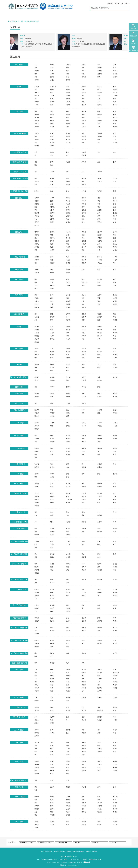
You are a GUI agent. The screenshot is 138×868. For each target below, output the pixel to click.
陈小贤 (37, 410)
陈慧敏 (84, 314)
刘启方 (52, 653)
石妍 (36, 143)
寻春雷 (100, 238)
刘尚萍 (68, 676)
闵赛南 (100, 467)
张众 (115, 752)
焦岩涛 (84, 295)
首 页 (14, 16)
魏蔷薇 (52, 682)
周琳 (52, 592)
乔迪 (52, 304)
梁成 (67, 152)
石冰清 (115, 413)
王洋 (115, 136)
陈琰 (67, 605)
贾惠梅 (68, 608)
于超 (99, 653)
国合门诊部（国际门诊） (19, 780)
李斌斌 (68, 387)
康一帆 (115, 143)
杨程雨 (100, 812)
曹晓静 (52, 439)
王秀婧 (68, 403)
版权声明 (75, 851)
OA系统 (117, 4)
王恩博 (115, 178)
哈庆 (36, 352)
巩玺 (52, 191)
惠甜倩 (37, 127)
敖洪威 (84, 761)
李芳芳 (37, 685)
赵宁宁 (100, 761)
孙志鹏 (52, 380)
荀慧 (36, 544)
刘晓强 (52, 207)
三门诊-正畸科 (19, 698)
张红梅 (115, 410)
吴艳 (83, 512)
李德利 (52, 564)
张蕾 (99, 797)
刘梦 (115, 191)
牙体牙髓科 (19, 65)
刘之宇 (84, 592)
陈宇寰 (37, 467)
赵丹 (52, 673)
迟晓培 (52, 336)
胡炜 (52, 235)
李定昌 (100, 809)
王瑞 (67, 515)
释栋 (52, 93)
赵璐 (99, 787)
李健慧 (52, 279)
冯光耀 (37, 423)
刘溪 (67, 416)
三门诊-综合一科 (19, 707)
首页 (22, 21)
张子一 (52, 583)
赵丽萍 (37, 355)
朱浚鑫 (52, 544)
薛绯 (67, 336)
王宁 (36, 812)
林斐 (36, 74)
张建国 (52, 133)
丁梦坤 (115, 358)
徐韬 (52, 257)
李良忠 (115, 605)
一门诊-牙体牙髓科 (19, 493)
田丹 (99, 77)
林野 (36, 279)
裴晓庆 (115, 822)
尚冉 (115, 336)
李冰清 (115, 304)
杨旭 (99, 207)
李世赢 (84, 570)
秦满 (36, 112)
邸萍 (77, 36)
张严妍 (100, 191)
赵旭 (36, 219)
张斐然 (115, 771)
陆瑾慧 (84, 580)
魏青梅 (115, 685)
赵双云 (37, 118)
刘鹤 (67, 112)
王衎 (36, 611)
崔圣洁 (68, 307)
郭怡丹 (68, 124)
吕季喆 (37, 573)
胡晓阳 (37, 327)
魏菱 (67, 685)
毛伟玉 (100, 397)
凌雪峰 (115, 77)
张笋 (99, 112)
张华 (83, 474)
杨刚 (83, 99)
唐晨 (83, 413)
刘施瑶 (100, 688)
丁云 (36, 670)
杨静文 (115, 213)
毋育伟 (52, 640)
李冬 (115, 679)
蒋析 (115, 279)
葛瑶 (67, 532)
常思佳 (52, 499)
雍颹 (67, 298)
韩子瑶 (115, 105)
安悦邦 (52, 96)
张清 (52, 743)
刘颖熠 (37, 71)
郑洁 (99, 822)
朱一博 (84, 743)
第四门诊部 (19, 743)
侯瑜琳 (37, 691)
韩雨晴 (100, 487)
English (127, 4)
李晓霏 (37, 505)
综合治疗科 (19, 295)
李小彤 (68, 238)
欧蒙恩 (115, 682)
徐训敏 (84, 352)
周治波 (84, 162)
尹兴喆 (84, 336)
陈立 (36, 207)
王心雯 (115, 426)
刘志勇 (68, 493)
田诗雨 (37, 634)
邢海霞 (68, 301)
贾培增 (100, 241)
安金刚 (52, 172)
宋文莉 (100, 673)
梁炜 (115, 241)
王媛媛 (68, 115)
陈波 (36, 282)
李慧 (83, 532)
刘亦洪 (68, 295)
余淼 (115, 222)
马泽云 (84, 330)
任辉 (99, 682)
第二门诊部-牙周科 (19, 529)
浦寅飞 (100, 355)
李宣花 (52, 815)
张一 (67, 317)
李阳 (115, 152)
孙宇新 (115, 809)
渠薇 (83, 502)
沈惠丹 (52, 442)
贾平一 (115, 749)
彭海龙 (84, 127)
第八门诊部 (19, 822)
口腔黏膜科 (19, 270)
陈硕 (52, 155)
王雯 (83, 755)
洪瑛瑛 (68, 454)
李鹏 (115, 102)
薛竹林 (84, 155)
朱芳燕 (84, 812)
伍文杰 (68, 143)
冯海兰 (37, 198)
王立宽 (100, 364)
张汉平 (68, 327)
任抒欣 (68, 282)
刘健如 (37, 102)
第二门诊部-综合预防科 (19, 628)
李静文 (68, 320)
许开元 (84, 595)
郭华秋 (52, 355)
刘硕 (99, 143)
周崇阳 (37, 330)
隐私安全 (88, 851)
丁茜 (67, 219)
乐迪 (83, 304)
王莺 (52, 282)
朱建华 (100, 181)
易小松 (52, 285)
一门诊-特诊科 (19, 448)
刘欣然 (115, 439)
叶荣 (36, 358)
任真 (67, 768)
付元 (115, 454)
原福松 (37, 216)
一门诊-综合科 (19, 436)
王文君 (115, 121)
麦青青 (68, 688)
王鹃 (52, 746)
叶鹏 (115, 522)
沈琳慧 (115, 688)
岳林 (36, 65)
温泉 (99, 413)
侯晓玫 (37, 640)
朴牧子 (52, 532)
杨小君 (52, 771)
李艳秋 (115, 355)
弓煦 (67, 244)
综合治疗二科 (19, 314)
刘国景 (68, 99)
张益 (36, 172)
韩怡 (99, 541)
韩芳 (36, 367)
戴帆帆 (52, 589)
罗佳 (99, 282)
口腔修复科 (19, 198)
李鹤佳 (37, 688)
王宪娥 (115, 96)
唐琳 (115, 219)
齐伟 (83, 298)
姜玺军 (115, 118)
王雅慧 (100, 749)
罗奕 (52, 162)
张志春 (52, 80)
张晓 (83, 216)
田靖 (83, 118)
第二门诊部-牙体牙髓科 (19, 541)
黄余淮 (52, 809)
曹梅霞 (115, 564)
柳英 (83, 320)
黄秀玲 (84, 673)
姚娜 (83, 541)
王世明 (68, 436)
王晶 (115, 181)
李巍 (83, 181)
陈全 (83, 464)
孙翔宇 (68, 260)
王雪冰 (100, 522)
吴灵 (67, 155)
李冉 (99, 499)
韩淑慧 (37, 825)
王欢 (67, 410)
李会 (83, 439)
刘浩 (67, 250)
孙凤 (52, 448)
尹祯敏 (52, 825)
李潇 (99, 339)
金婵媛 (100, 640)
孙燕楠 (26, 36)
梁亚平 (84, 349)
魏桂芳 (68, 640)
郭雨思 (52, 339)
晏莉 (67, 77)
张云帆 (68, 339)
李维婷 (52, 529)
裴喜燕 (100, 448)
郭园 (99, 529)
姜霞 (52, 410)
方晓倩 (115, 764)
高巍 (36, 512)
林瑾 (52, 330)
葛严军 (52, 213)
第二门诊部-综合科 (19, 618)
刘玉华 (68, 201)
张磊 (52, 204)
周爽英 (52, 90)
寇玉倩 (115, 644)
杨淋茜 (115, 768)
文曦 (99, 250)
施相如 (84, 263)
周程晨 (84, 628)
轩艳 (36, 749)
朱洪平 (68, 162)
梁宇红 (37, 349)
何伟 (36, 155)
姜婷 (115, 198)
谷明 (67, 570)
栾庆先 (84, 87)
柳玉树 (52, 644)
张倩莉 (84, 752)
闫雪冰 (68, 448)
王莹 (36, 442)
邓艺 (83, 544)
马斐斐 (37, 448)
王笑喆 (100, 260)
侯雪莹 (100, 580)
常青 (36, 663)
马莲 (36, 162)
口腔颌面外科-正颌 (19, 152)
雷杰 (67, 380)
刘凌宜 (37, 567)
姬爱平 (68, 349)
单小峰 (68, 136)
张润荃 (37, 301)
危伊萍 (84, 105)
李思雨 (115, 298)
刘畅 (83, 301)
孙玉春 (68, 204)
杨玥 (67, 477)
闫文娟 (37, 413)
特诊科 (19, 327)
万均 (99, 595)
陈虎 (52, 216)
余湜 (115, 124)
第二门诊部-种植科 (19, 605)
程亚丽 (37, 439)
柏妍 (36, 815)
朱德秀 (115, 621)
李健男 (37, 307)
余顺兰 (37, 260)
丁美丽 (52, 413)
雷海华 (115, 676)
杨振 (99, 219)
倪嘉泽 (37, 621)
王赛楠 (52, 74)
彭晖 (52, 688)
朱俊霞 (52, 115)
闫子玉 (68, 184)
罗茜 (52, 806)
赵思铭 (100, 74)
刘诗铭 (68, 439)
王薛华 (100, 496)
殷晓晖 (37, 487)
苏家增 (100, 136)
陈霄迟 (100, 257)
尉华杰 (100, 743)
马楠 (36, 682)
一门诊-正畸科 (19, 423)
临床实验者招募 (133, 48)
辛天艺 (52, 250)
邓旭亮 (84, 327)
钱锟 (99, 301)
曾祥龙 (52, 232)
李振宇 (68, 557)
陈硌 (67, 743)
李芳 (52, 685)
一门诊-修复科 (19, 474)
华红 (52, 270)
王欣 (67, 118)
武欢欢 (52, 621)
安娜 (52, 314)
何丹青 (68, 247)
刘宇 (67, 178)
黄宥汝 (84, 825)
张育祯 (84, 557)
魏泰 (99, 454)
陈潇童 (68, 691)
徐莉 (67, 87)
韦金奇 (84, 403)
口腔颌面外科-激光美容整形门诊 (19, 193)
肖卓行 (52, 595)
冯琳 (52, 68)
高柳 (99, 554)
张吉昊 (84, 442)
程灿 (67, 580)
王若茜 (52, 599)
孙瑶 (83, 691)
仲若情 (84, 522)
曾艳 (36, 68)
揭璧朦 (100, 172)
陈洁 (52, 112)
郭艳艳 (115, 631)
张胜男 (68, 611)
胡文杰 (100, 87)
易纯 (115, 282)
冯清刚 (37, 828)
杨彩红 (52, 121)
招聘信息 (133, 41)
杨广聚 (84, 213)
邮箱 (122, 4)
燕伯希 (115, 592)
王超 (67, 764)
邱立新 (37, 743)
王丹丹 (68, 621)
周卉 (99, 631)
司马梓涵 (69, 499)
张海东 (52, 102)
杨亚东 (84, 201)
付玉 (115, 746)
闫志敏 (68, 270)
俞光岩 (37, 133)
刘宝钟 (68, 352)
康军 (36, 90)
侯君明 (52, 77)
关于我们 (50, 851)
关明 (67, 464)
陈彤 (52, 570)
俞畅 (52, 580)
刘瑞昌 (37, 364)
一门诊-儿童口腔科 (19, 410)
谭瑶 (83, 640)
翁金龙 (68, 451)
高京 (67, 512)
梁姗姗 (115, 567)
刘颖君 (115, 320)
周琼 (52, 118)
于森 (83, 339)
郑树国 (37, 257)
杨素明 (52, 502)
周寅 (115, 364)
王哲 (115, 352)
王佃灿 (52, 139)
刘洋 (99, 213)
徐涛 (115, 349)
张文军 (37, 499)
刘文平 (100, 564)
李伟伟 (37, 225)
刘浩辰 (52, 219)
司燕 (67, 257)
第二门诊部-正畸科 (19, 589)
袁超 (52, 260)
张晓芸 (84, 241)
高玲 (52, 371)
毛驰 (83, 133)
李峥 (83, 219)
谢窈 (36, 771)
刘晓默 (84, 244)
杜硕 (36, 547)
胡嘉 (52, 124)
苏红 (67, 423)
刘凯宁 (100, 93)
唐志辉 (52, 554)
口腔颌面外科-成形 (19, 162)
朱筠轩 (100, 532)
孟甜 (115, 464)
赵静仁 (37, 304)
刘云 (67, 371)
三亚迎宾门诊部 (19, 797)
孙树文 (115, 761)
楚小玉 (37, 493)
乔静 (52, 403)
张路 (67, 74)
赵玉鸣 (37, 115)
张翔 (99, 367)
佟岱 (99, 198)
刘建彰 (84, 204)
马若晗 (100, 380)
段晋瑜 (37, 484)
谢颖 (83, 102)
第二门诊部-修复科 (19, 564)
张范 (115, 806)
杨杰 (115, 115)
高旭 (83, 663)
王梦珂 (37, 644)
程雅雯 (100, 570)
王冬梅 (37, 541)
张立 (99, 90)
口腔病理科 (19, 387)
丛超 (99, 589)
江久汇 (52, 238)
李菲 (115, 484)
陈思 (99, 618)
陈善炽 (115, 803)
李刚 (83, 394)
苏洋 (67, 663)
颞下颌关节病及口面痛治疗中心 (19, 379)
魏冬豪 (100, 285)
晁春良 (84, 448)
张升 (52, 656)
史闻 (99, 442)
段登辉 (37, 181)
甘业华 (68, 377)
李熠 (99, 746)
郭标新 (37, 496)
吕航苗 (115, 595)
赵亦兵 (37, 93)
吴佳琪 (37, 426)
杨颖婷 (52, 679)
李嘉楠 (68, 787)
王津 (99, 349)
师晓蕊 (84, 436)
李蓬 (36, 529)
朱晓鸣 (37, 570)
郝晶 (115, 502)
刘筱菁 (100, 152)
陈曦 (67, 653)
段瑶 (67, 644)
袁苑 (99, 557)
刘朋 (36, 532)
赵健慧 (68, 589)
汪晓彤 (84, 355)
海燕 (115, 532)
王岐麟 (100, 121)
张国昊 (52, 146)
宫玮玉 (84, 71)
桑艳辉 (37, 589)
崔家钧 (100, 806)
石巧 (99, 102)
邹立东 (68, 554)
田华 (52, 71)
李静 (83, 115)
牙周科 (19, 87)
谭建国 (84, 198)
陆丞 (36, 752)
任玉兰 (68, 413)
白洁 (52, 349)
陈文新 (100, 644)
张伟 (36, 178)
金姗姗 (115, 127)
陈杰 (115, 493)
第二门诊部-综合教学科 (19, 640)
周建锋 (100, 210)
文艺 (99, 512)
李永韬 (52, 416)
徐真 (99, 544)
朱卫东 (115, 93)
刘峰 (36, 403)
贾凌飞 (84, 184)
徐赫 (99, 118)
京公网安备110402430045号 (69, 862)
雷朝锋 (68, 670)
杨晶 (36, 656)
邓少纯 (115, 628)
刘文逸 (100, 105)
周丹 (83, 367)
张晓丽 (68, 535)
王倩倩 (37, 333)
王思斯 (115, 260)
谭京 (83, 207)
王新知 (52, 198)
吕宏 (83, 564)
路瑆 (115, 608)
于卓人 (52, 628)
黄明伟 (84, 136)
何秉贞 (100, 327)
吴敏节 (68, 564)
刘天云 (52, 676)
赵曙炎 (37, 764)
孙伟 (99, 502)
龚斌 (67, 68)
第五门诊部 (19, 761)
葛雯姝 (100, 314)
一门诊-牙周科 (19, 484)
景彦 (52, 764)
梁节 (67, 191)
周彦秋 (37, 244)
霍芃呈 (68, 487)
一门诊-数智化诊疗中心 (19, 522)
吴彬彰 (37, 451)
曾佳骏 (68, 631)
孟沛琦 (100, 691)
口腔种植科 (83, 41)
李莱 (115, 285)
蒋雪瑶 (84, 682)
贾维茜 (84, 121)
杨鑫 (36, 477)
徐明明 (100, 330)
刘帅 (67, 595)
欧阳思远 (85, 282)
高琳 (115, 670)
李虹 (83, 454)
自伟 (99, 685)
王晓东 (52, 367)
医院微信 (63, 851)
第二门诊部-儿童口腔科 (19, 580)
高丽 (83, 96)
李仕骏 (84, 467)
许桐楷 (37, 317)
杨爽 (115, 162)
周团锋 (37, 474)
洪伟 (67, 207)
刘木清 (84, 380)
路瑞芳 (68, 93)
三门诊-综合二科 (19, 717)
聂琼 (83, 235)
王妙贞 (100, 436)
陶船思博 (116, 673)
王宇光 (68, 314)
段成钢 (37, 761)
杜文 (52, 165)
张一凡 (37, 288)
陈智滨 (68, 102)
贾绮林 (100, 232)
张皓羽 (52, 768)
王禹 (36, 250)
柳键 (36, 263)
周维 (99, 304)
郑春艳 (100, 68)
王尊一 (37, 295)
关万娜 (37, 806)
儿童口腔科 (19, 112)
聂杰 (67, 71)
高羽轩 (84, 787)
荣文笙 (84, 257)
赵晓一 (52, 298)
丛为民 (37, 502)
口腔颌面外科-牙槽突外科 (19, 180)
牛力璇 (68, 749)
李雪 (99, 768)
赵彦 (36, 580)
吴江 (83, 172)
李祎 (36, 436)
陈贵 (52, 247)
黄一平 (84, 247)
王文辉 (115, 257)
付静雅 (68, 522)
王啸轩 (37, 105)
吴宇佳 (37, 339)
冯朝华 (52, 496)
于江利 (68, 544)
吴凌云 (84, 496)
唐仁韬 (37, 80)
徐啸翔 (68, 216)
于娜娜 (37, 535)
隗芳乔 (52, 263)
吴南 (67, 121)
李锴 (115, 317)
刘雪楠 (68, 222)
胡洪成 (68, 529)
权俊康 (68, 263)
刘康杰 (37, 809)
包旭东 (100, 65)
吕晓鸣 (52, 143)
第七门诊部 (19, 787)
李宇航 (68, 755)
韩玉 (36, 653)
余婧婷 (115, 301)
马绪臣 (37, 377)
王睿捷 (52, 477)
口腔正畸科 (31, 41)
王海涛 (37, 298)
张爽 (83, 679)
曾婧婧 (37, 592)
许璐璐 (37, 774)
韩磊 (67, 628)
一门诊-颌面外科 (19, 464)
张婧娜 (84, 77)
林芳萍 (68, 812)
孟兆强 (100, 333)
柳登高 (115, 394)
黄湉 (99, 451)
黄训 (36, 676)
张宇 (83, 279)
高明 (36, 746)
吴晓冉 (37, 121)
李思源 (100, 515)
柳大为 (52, 241)
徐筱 (115, 99)
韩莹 (99, 270)
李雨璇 (84, 653)
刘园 (36, 320)
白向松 (68, 358)
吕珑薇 (68, 213)
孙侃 (115, 787)
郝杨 (115, 618)
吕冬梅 (115, 512)
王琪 (67, 752)
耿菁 (67, 701)
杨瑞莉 (100, 247)
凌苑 (52, 691)
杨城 (52, 618)
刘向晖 (52, 210)
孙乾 (52, 755)
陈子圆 (84, 529)
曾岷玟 (84, 746)
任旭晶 (68, 541)
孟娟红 (100, 178)
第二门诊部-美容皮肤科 (19, 653)
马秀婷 (100, 493)
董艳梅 (52, 65)
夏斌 (115, 112)
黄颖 (115, 330)
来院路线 (56, 851)
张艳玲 (68, 96)
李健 (36, 210)
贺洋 (67, 172)
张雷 (52, 136)
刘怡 (115, 235)
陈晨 (36, 454)
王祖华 (84, 65)
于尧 (115, 139)
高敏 (67, 333)
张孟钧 (100, 484)
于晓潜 (115, 90)
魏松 (36, 238)
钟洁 (83, 410)
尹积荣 (115, 589)
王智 (36, 554)
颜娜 (67, 679)
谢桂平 (68, 330)
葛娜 (52, 181)
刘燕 (99, 244)
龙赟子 (84, 317)
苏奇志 (84, 423)
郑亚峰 (52, 557)
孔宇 (52, 301)
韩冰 (115, 65)
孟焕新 (37, 87)
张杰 (115, 68)
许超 (52, 774)
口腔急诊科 (19, 349)
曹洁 (36, 99)
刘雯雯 (37, 336)
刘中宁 (115, 216)
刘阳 (115, 263)
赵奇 (52, 493)
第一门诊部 (19, 403)
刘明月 (115, 448)
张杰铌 (115, 244)
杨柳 (115, 499)
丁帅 (36, 599)
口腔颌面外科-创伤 (19, 172)
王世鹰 (68, 484)
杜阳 (52, 451)
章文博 (84, 139)
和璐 (115, 87)
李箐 (99, 608)
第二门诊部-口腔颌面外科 (19, 556)
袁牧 (67, 746)
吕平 (83, 68)
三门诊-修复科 (19, 730)
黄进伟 (52, 317)
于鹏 (83, 74)
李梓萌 (37, 146)
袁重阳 (115, 71)
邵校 (67, 355)
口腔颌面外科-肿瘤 (19, 133)
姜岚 (67, 496)
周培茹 (52, 273)
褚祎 (115, 487)
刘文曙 (100, 464)
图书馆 (110, 4)
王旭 (83, 124)
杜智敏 (68, 806)
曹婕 (52, 761)
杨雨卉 (37, 429)
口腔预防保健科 (19, 257)
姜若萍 (100, 235)
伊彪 (36, 152)
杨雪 (52, 358)
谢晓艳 (68, 397)
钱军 (52, 541)
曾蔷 (67, 647)
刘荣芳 (84, 493)
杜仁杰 (68, 592)
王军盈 (115, 825)
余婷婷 (115, 250)
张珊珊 (84, 260)
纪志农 (68, 364)
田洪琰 (100, 439)
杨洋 (99, 216)
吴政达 (52, 288)
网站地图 (69, 851)
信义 (52, 749)
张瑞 (99, 676)
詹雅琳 (115, 436)
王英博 (100, 679)
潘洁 (52, 295)
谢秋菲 (68, 198)
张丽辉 (100, 825)
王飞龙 (100, 222)
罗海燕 (84, 387)
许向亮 (68, 181)
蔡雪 (36, 77)
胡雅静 (68, 80)
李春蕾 (68, 273)
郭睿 (36, 673)
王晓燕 (68, 65)
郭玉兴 (68, 139)
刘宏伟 (37, 270)
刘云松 (115, 201)
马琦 (52, 327)
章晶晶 (37, 124)
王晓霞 (84, 152)
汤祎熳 (84, 749)
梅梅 (67, 467)
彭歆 (36, 136)
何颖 (83, 333)
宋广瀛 (37, 247)
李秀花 (100, 764)
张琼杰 (84, 631)
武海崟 (115, 367)
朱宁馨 (52, 127)
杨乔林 (37, 595)
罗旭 (36, 628)
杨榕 (52, 307)
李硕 (36, 755)
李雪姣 (84, 685)
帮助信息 (95, 851)
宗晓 (115, 570)
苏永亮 (84, 499)
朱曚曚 (68, 304)
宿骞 (52, 752)
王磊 (115, 207)
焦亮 (83, 364)
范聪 (115, 314)
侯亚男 (84, 688)
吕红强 (115, 812)
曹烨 (115, 204)
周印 (52, 812)
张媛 (83, 515)
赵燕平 (84, 377)
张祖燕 (52, 394)
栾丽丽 (37, 342)
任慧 (67, 567)
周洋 (52, 426)
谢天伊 (100, 592)
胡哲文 (115, 333)
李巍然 (84, 232)
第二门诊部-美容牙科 (19, 663)
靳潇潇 (37, 768)
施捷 (115, 238)
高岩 (36, 387)
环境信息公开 (133, 34)
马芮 (83, 644)
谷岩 (67, 235)
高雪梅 (37, 235)
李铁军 (52, 387)
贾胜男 (68, 285)
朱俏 (115, 554)
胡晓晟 (37, 273)
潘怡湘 (68, 502)
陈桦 (83, 589)
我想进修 (133, 27)
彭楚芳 (100, 115)
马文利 (84, 112)
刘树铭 (37, 139)
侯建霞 (68, 90)
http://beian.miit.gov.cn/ (73, 865)
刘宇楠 (84, 191)
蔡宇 (52, 105)
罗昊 (115, 544)
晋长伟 (115, 232)
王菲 (36, 184)
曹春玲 (52, 631)
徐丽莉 (84, 618)
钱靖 (83, 764)
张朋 (36, 790)
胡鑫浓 (100, 752)
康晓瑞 (100, 621)
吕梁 (67, 825)
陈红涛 (100, 352)
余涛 (36, 522)
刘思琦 (115, 423)
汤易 (52, 611)
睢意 (99, 358)
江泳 (36, 314)
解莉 (67, 771)
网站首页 (43, 851)
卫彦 (115, 327)
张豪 (99, 201)
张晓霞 (84, 210)
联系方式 (82, 851)
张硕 (83, 676)
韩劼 (83, 90)
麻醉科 (19, 364)
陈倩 (99, 474)
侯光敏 (52, 352)
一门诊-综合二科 (19, 512)
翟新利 (52, 178)
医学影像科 (19, 394)
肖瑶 (83, 451)
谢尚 (99, 139)
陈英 (115, 339)
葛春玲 (68, 210)
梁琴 (52, 547)
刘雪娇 (115, 529)
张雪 (115, 541)
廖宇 (52, 320)
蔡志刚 (100, 133)
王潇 (99, 124)
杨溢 (67, 127)
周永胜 (37, 201)
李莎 (83, 285)
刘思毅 (100, 71)
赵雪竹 (37, 605)
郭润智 (115, 247)
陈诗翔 (115, 653)
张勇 (83, 484)
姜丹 (36, 631)
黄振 (99, 96)
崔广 (83, 608)
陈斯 (52, 244)
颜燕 (36, 457)
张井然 (68, 105)
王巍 (67, 241)
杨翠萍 (100, 670)
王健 (115, 496)
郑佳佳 (84, 822)
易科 (52, 647)
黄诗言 (115, 580)
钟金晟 (37, 96)
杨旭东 (52, 364)
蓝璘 (36, 165)
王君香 (100, 423)
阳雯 (115, 451)
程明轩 (115, 474)
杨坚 (115, 210)
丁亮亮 (68, 809)
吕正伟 (115, 743)
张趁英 (100, 263)
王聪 (99, 771)
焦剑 (52, 512)
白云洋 (100, 336)
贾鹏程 (100, 628)
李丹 (115, 640)
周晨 (36, 557)
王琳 (52, 184)
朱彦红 (115, 295)
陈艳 (99, 387)
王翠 (99, 99)
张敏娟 (37, 647)
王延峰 (84, 487)
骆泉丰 (37, 191)
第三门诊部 (19, 670)
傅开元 (52, 377)
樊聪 (52, 201)
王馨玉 (84, 768)
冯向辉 (84, 93)
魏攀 (115, 270)
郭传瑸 (68, 133)
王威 (83, 143)
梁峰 (52, 567)
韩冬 (99, 204)
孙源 (36, 583)
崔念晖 (84, 178)
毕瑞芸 (68, 682)
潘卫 (99, 567)
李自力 (52, 152)
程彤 (36, 371)
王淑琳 (52, 535)
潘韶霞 (37, 204)
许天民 (68, 232)
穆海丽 (68, 442)
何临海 (52, 467)
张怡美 (100, 426)
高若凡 (100, 127)
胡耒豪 (84, 307)
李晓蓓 (68, 426)
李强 (83, 358)
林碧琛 (100, 410)
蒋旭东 (84, 567)
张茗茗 (115, 74)
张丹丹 (68, 761)
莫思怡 (52, 222)
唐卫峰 (84, 670)
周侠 (99, 162)
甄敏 (52, 99)
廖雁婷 (100, 317)
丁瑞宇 (52, 333)
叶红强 (37, 213)
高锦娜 (84, 806)
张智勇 (37, 464)
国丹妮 (37, 222)
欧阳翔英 (53, 87)
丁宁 (36, 679)
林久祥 (37, 232)
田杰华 (37, 285)
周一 (67, 367)
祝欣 (67, 583)
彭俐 (99, 320)
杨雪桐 (68, 815)
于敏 (83, 250)
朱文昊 (100, 295)
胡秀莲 (100, 279)
